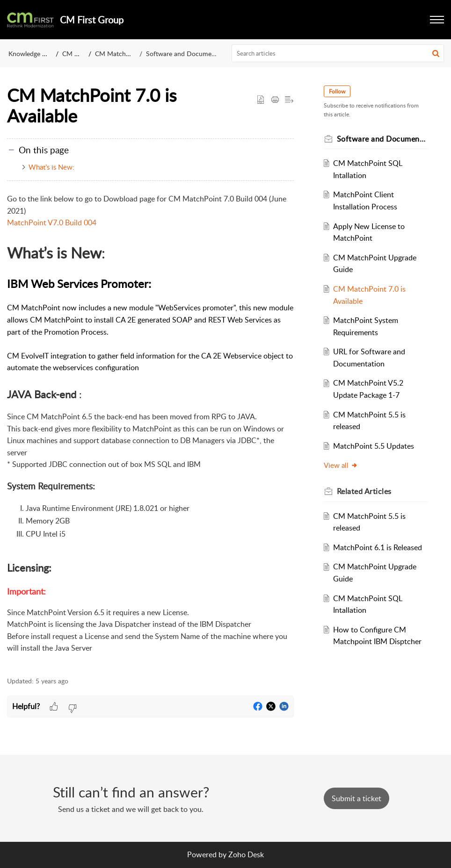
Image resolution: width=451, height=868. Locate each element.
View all (341, 465)
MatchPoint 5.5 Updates (374, 446)
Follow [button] (337, 91)
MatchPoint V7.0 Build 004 (52, 222)
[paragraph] (150, 430)
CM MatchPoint (118, 54)
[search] (338, 53)
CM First (75, 54)
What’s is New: (51, 167)
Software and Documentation (189, 54)
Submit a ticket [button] (356, 798)
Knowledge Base (32, 54)
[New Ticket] (356, 798)
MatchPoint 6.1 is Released (378, 547)
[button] (436, 53)
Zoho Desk (246, 854)
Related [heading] (364, 491)
